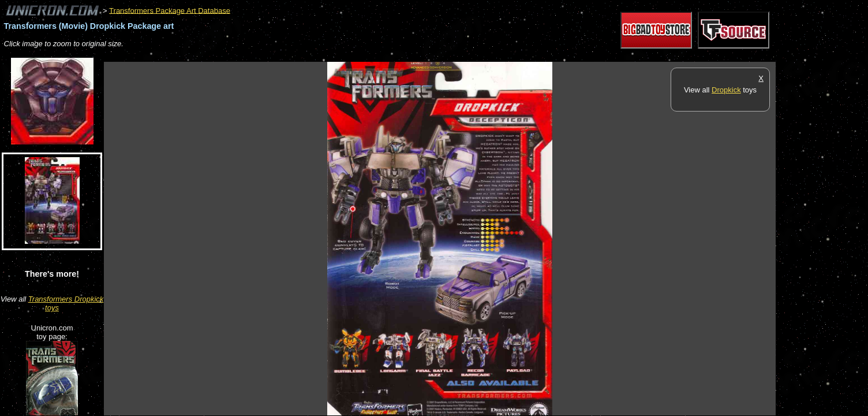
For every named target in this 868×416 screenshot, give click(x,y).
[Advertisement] (314, 56)
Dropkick (726, 90)
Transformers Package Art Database (170, 10)
